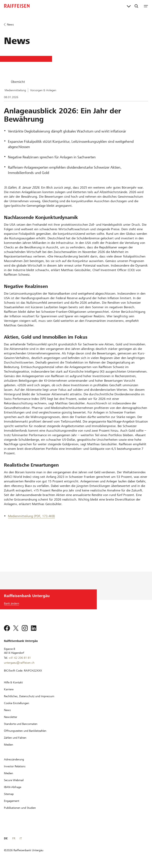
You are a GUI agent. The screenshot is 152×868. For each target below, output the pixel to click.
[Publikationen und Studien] (20, 808)
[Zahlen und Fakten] (15, 738)
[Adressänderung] (14, 759)
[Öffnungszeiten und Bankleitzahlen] (25, 731)
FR (14, 838)
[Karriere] (9, 689)
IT (21, 838)
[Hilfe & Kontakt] (13, 682)
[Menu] (146, 6)
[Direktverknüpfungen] (129, 6)
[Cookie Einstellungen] (17, 703)
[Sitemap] (9, 794)
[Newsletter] (11, 717)
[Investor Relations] (15, 766)
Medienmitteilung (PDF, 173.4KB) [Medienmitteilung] (31, 516)
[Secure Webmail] (14, 780)
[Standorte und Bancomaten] (21, 724)
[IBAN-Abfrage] (13, 787)
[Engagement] (12, 801)
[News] (7, 710)
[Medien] (9, 745)
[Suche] (136, 6)
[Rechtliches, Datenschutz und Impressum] (29, 696)
